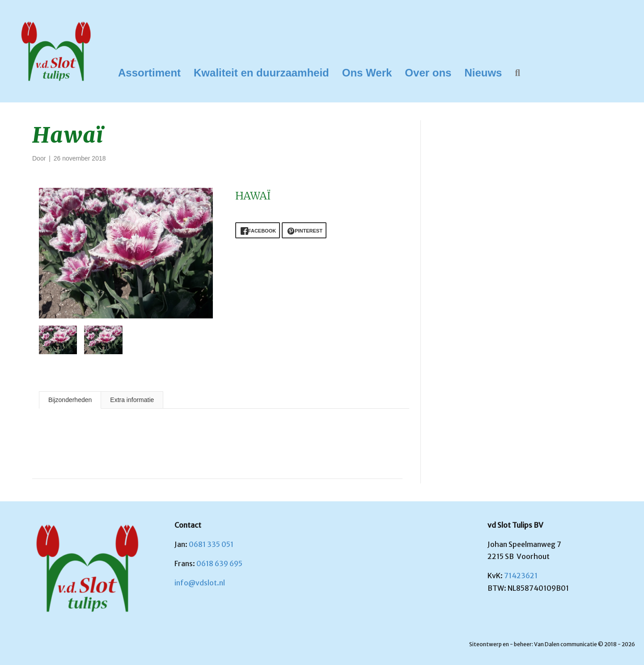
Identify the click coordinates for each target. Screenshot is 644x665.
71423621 (521, 576)
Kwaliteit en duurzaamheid (261, 73)
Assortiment (149, 73)
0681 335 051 (211, 544)
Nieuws (483, 73)
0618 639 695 (219, 563)
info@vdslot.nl (200, 583)
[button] (519, 73)
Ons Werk (367, 73)
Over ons (428, 73)
